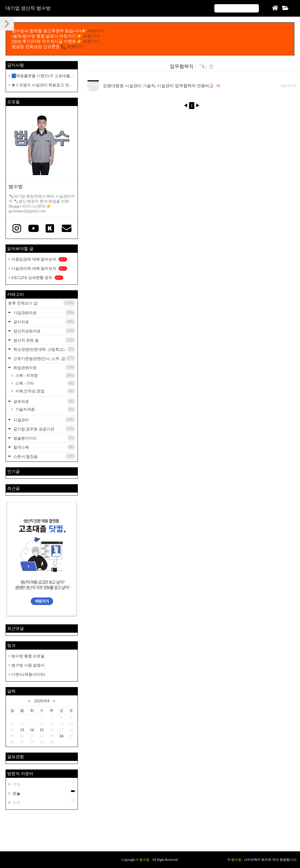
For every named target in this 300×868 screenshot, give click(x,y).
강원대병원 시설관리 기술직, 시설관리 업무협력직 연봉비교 (158, 86)
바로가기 (96, 31)
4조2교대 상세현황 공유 (37, 278)
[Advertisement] (150, 833)
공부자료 (44, 401)
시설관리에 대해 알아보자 (39, 268)
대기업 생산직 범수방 (28, 8)
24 (61, 736)
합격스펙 (44, 447)
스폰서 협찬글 (44, 456)
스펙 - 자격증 (45, 375)
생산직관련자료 (44, 331)
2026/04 (42, 701)
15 (42, 730)
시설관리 (44, 420)
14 (32, 730)
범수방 (145, 860)
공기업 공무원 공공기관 (44, 429)
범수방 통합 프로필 (28, 656)
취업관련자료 (44, 367)
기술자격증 (45, 409)
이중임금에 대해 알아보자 (39, 259)
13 (22, 730)
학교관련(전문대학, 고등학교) (44, 349)
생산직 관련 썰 (44, 340)
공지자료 (44, 322)
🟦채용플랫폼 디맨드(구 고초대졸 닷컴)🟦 (39, 76)
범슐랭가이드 (44, 438)
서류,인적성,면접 (45, 391)
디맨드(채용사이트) (28, 674)
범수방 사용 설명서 (28, 665)
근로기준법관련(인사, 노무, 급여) (44, 358)
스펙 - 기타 (45, 383)
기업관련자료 (44, 312)
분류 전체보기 (42, 303)
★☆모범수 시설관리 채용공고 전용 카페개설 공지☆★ (41, 85)
